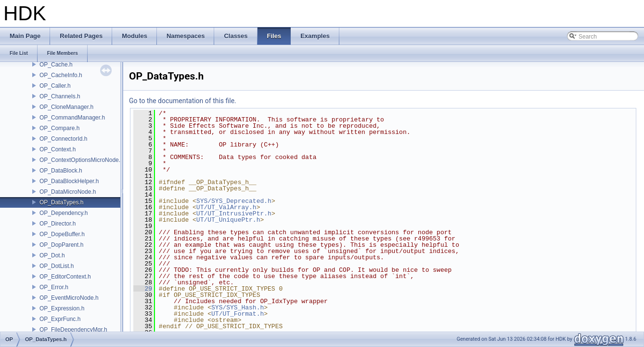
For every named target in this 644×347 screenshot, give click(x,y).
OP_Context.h (58, 149)
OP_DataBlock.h (61, 171)
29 (143, 289)
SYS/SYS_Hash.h (238, 307)
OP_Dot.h (52, 255)
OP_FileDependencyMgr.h (73, 330)
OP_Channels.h (60, 96)
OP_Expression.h (62, 308)
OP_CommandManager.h (72, 118)
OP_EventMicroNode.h (69, 298)
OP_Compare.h (59, 128)
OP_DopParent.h (61, 245)
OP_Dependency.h (64, 213)
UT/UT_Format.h (238, 314)
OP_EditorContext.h (65, 277)
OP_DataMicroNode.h (68, 192)
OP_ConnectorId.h (63, 139)
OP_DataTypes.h (61, 202)
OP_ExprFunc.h (60, 319)
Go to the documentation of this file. (183, 101)
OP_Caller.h (55, 86)
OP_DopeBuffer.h (62, 234)
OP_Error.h (54, 287)
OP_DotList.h (57, 266)
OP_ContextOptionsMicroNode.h (82, 160)
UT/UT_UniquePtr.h (228, 220)
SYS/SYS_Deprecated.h (234, 201)
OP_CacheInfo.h (61, 75)
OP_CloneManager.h (66, 107)
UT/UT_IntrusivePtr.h (234, 214)
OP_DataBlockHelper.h (69, 181)
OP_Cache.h (56, 65)
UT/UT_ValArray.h (226, 207)
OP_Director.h (58, 224)
